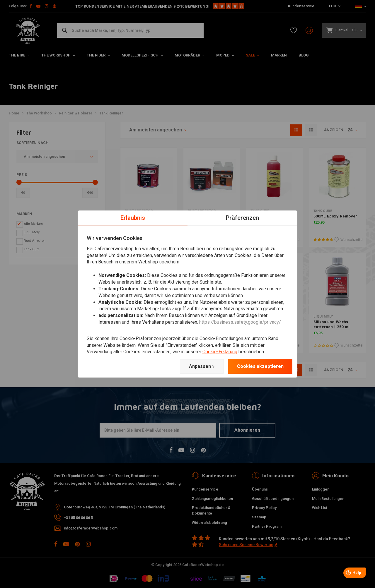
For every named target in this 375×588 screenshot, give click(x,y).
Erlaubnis (133, 218)
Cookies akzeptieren (260, 366)
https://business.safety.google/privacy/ (240, 322)
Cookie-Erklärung (220, 352)
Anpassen (202, 366)
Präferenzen (242, 218)
